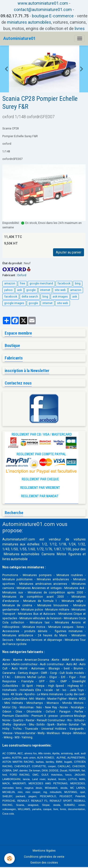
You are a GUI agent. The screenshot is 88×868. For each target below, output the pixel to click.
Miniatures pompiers (37, 575)
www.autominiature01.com (43, 3)
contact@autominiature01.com (43, 9)
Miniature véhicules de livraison (40, 618)
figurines (75, 554)
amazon (10, 283)
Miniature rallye (72, 601)
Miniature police (32, 610)
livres (80, 28)
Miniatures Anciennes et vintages (39, 588)
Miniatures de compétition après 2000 (55, 593)
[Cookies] (10, 859)
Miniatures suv (13, 593)
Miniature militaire (57, 610)
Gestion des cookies (44, 863)
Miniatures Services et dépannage (39, 640)
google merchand (41, 283)
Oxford (22, 275)
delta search (30, 297)
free (22, 283)
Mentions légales (44, 851)
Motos (61, 554)
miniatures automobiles (29, 22)
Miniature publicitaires (17, 579)
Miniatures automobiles (22, 554)
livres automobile (15, 559)
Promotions (10, 575)
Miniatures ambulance (18, 635)
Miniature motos (34, 627)
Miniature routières (70, 575)
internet (45, 290)
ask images (60, 297)
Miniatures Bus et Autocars (37, 614)
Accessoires (11, 631)
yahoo (8, 290)
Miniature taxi (40, 623)
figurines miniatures (68, 631)
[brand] (19, 38)
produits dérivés (36, 631)
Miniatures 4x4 (74, 588)
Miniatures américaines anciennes (43, 584)
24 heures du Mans (52, 635)
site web (60, 290)
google (31, 290)
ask (19, 290)
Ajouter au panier (69, 252)
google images (14, 303)
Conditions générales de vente (44, 857)
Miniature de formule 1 (40, 601)
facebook (64, 283)
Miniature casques (61, 627)
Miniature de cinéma (17, 605)
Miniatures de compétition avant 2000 (35, 597)
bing (78, 283)
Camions (48, 554)
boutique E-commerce (53, 16)
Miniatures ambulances (53, 579)
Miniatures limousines (53, 605)
